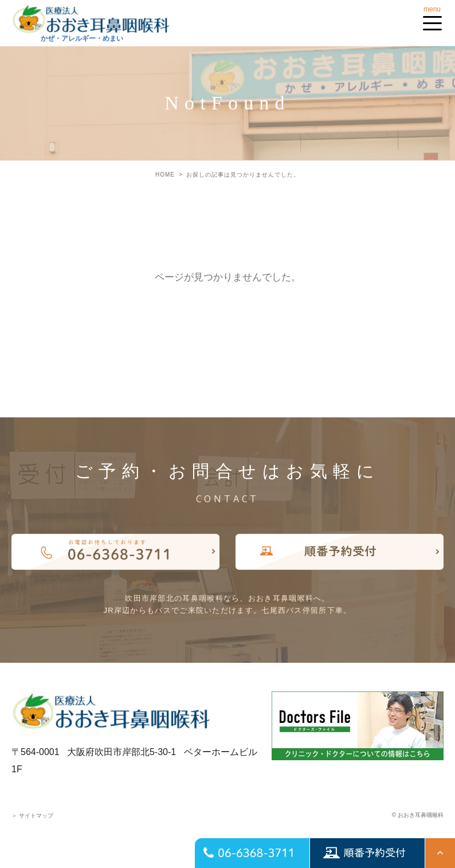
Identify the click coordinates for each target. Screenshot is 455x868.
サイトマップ (32, 816)
